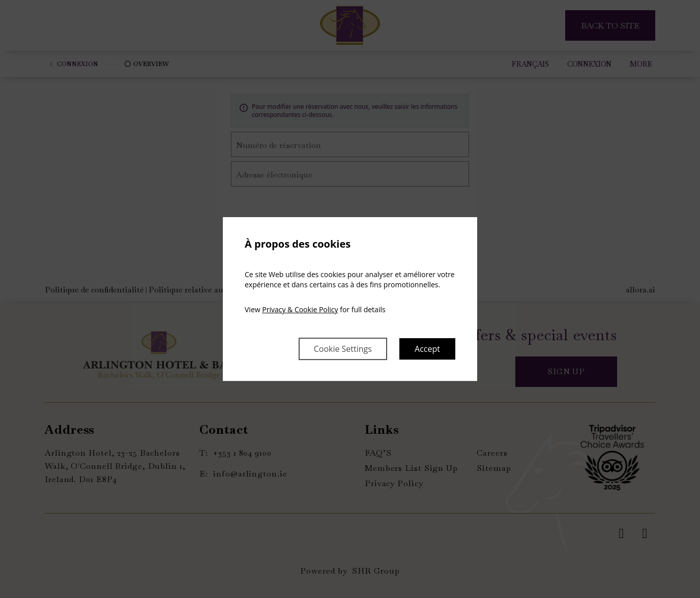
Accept (427, 349)
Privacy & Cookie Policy (300, 309)
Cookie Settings (343, 349)
